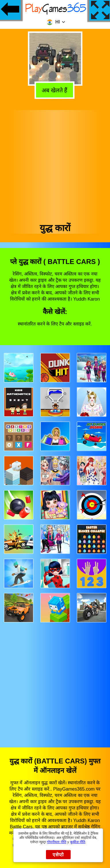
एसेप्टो (58, 855)
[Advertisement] (55, 164)
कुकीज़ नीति (78, 842)
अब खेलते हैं (55, 90)
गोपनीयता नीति (56, 842)
